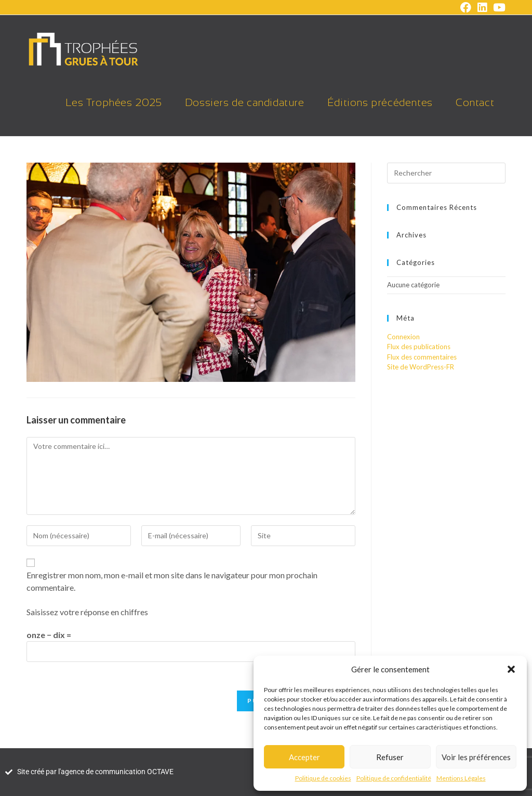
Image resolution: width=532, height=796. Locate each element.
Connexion (403, 337)
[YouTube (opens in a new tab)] (498, 8)
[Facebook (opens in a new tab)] (466, 8)
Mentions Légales (461, 778)
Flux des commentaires (422, 357)
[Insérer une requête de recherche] (446, 173)
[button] (511, 669)
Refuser (390, 757)
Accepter (304, 757)
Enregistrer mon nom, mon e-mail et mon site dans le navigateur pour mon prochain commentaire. (172, 581)
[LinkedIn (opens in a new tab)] (482, 8)
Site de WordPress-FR (421, 367)
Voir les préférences (476, 757)
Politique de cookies (323, 778)
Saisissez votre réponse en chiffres (87, 612)
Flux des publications (419, 347)
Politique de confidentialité (394, 778)
